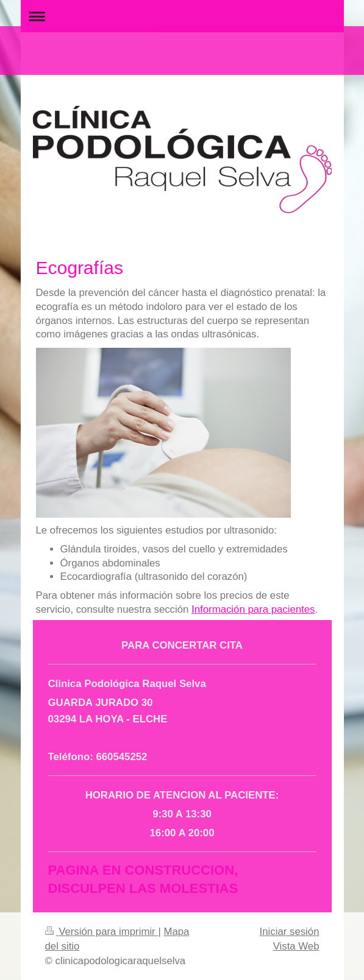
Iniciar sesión (290, 932)
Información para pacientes (253, 609)
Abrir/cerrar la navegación (182, 16)
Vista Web (296, 946)
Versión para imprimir (102, 932)
